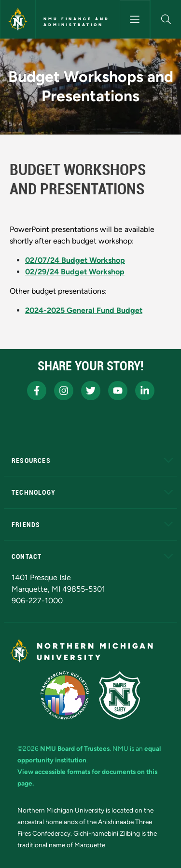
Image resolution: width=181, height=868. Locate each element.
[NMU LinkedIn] (145, 391)
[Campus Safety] (120, 695)
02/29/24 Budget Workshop (75, 272)
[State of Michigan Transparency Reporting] (65, 695)
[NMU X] (91, 391)
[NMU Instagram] (64, 391)
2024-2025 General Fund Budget (84, 310)
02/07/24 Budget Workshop (75, 260)
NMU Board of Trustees (75, 748)
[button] (166, 19)
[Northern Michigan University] (18, 19)
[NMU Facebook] (37, 391)
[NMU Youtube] (118, 391)
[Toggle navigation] (135, 19)
